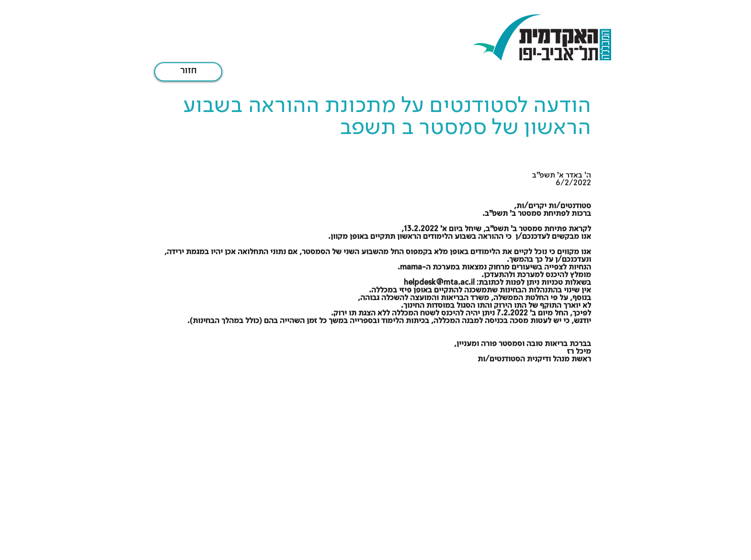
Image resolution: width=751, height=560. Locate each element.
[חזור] (188, 72)
